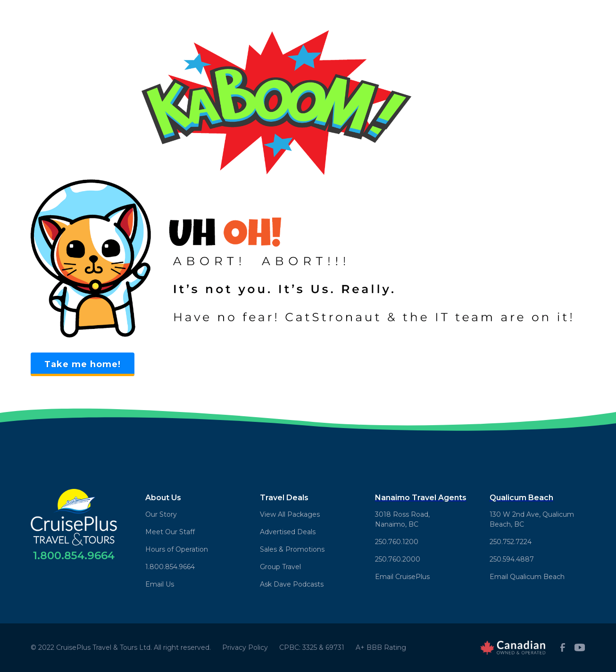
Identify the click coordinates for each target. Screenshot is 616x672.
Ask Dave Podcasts (292, 584)
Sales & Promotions (292, 549)
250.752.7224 (511, 542)
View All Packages (290, 514)
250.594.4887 (512, 559)
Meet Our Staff (170, 532)
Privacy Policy (245, 647)
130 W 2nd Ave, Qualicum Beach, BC (532, 519)
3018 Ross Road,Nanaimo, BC (402, 519)
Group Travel (280, 567)
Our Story (161, 514)
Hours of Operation (177, 549)
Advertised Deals (288, 532)
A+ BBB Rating (381, 647)
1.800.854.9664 (170, 567)
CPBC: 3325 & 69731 (312, 647)
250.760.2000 (398, 559)
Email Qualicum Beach (527, 577)
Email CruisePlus (402, 577)
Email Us (160, 584)
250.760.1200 (397, 542)
